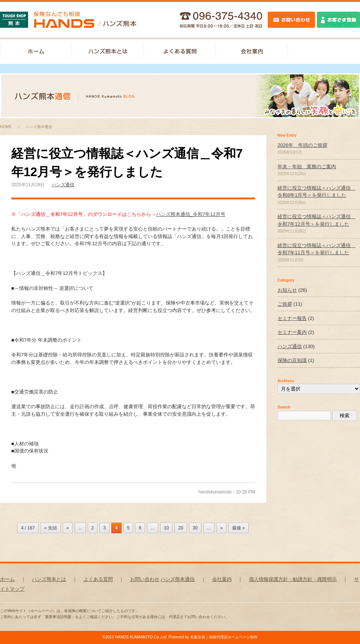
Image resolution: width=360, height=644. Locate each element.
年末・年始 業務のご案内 (307, 167)
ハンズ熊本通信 (178, 579)
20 (181, 528)
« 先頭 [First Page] (51, 528)
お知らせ (287, 290)
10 (166, 528)
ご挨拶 (285, 304)
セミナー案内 (292, 332)
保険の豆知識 (292, 360)
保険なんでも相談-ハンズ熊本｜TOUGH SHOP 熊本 (68, 20)
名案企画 (198, 637)
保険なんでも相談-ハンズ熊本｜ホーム (36, 51)
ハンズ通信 (63, 185)
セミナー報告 (292, 318)
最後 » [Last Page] (238, 528)
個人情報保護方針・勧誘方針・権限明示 (293, 579)
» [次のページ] (221, 528)
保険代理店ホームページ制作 (233, 637)
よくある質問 (180, 51)
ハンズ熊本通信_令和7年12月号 (191, 214)
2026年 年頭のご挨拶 (302, 145)
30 (195, 528)
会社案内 (252, 51)
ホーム (7, 579)
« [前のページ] (68, 528)
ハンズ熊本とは (108, 51)
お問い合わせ (145, 579)
